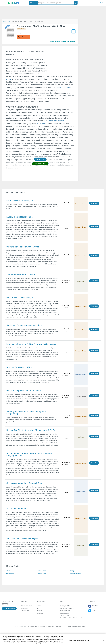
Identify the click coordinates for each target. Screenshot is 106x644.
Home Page (6, 22)
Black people (42, 571)
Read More (94, 203)
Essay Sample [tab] (55, 41)
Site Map (40, 613)
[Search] (76, 3)
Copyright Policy (65, 606)
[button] (5, 3)
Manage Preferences (67, 618)
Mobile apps (24, 608)
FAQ (39, 608)
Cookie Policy (43, 626)
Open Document (23, 37)
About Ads (52, 626)
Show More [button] (40, 159)
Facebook (95, 606)
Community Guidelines (67, 608)
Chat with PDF (25, 611)
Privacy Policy (65, 613)
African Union (42, 574)
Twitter (94, 610)
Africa (9, 79)
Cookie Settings (68, 626)
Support (40, 611)
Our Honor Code (65, 611)
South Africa (42, 124)
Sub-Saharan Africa (75, 574)
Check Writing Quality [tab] (68, 41)
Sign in (102, 3)
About (39, 606)
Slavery (72, 571)
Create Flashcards (9, 609)
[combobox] (33, 3)
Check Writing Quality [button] (40, 164)
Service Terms (65, 616)
